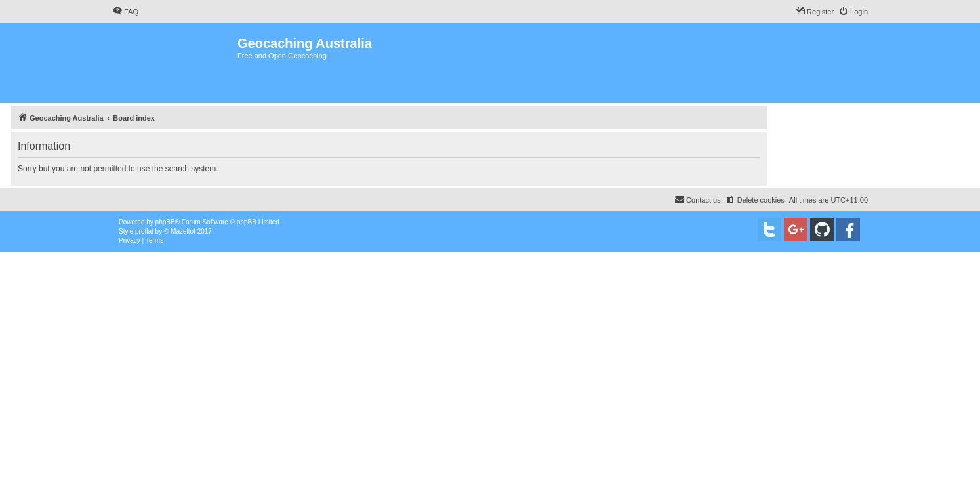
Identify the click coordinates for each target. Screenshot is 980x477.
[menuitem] (125, 12)
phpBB (165, 222)
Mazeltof (183, 231)
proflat (144, 231)
